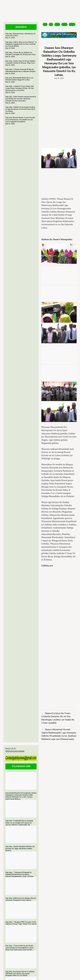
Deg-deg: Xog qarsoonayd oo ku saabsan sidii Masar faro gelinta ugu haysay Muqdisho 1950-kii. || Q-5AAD (20, 974)
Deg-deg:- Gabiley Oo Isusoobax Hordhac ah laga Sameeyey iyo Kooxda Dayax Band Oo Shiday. (20, 109)
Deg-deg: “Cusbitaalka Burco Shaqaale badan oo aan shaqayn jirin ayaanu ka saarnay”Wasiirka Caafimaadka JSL (19, 823)
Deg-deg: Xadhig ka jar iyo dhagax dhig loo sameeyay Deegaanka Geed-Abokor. (21, 899)
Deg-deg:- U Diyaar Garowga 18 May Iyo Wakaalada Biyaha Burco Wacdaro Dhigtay (20, 70)
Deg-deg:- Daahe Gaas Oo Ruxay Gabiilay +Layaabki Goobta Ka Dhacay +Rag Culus (20, 62)
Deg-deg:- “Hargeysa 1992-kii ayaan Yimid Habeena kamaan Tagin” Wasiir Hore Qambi (21, 923)
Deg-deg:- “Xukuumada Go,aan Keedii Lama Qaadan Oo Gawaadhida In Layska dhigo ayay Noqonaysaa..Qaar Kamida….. (20, 948)
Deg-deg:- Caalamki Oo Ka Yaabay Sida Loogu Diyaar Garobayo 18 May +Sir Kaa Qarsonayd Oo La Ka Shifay (20, 88)
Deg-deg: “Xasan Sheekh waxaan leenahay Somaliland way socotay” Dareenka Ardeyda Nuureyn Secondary (21, 99)
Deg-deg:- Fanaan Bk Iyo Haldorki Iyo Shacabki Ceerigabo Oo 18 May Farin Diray (20, 53)
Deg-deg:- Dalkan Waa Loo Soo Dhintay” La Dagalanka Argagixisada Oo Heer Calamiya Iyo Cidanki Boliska (21, 44)
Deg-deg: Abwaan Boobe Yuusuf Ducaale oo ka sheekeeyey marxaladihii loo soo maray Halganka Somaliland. (20, 120)
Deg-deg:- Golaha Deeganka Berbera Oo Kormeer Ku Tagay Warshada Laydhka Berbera (20, 848)
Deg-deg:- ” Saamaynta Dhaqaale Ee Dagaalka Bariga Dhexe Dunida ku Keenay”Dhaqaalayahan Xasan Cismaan (19, 874)
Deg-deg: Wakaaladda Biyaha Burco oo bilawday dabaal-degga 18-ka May (19, 79)
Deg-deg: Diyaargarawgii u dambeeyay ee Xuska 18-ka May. (20, 35)
